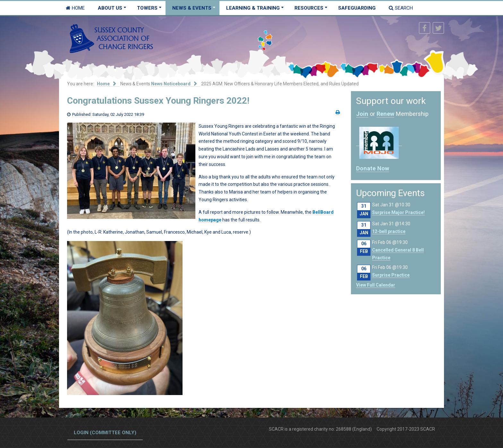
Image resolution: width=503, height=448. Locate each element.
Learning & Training (253, 8)
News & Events (192, 8)
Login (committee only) (105, 433)
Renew (385, 114)
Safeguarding (357, 8)
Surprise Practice (391, 275)
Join (362, 114)
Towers (147, 8)
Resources (309, 8)
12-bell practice (389, 231)
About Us (110, 8)
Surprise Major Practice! (398, 212)
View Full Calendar (376, 285)
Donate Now (373, 168)
